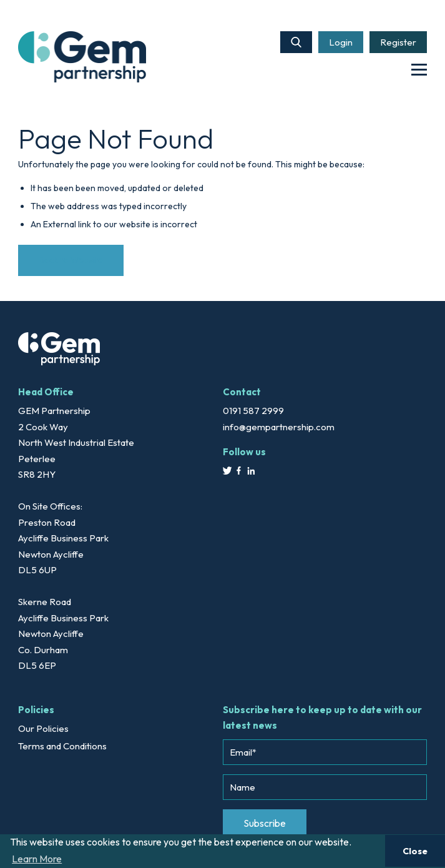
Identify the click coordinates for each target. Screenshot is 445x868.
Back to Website (71, 260)
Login (341, 42)
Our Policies (43, 728)
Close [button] (415, 851)
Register (398, 42)
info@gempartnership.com (279, 427)
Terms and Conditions (62, 746)
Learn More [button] (37, 859)
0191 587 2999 (253, 411)
